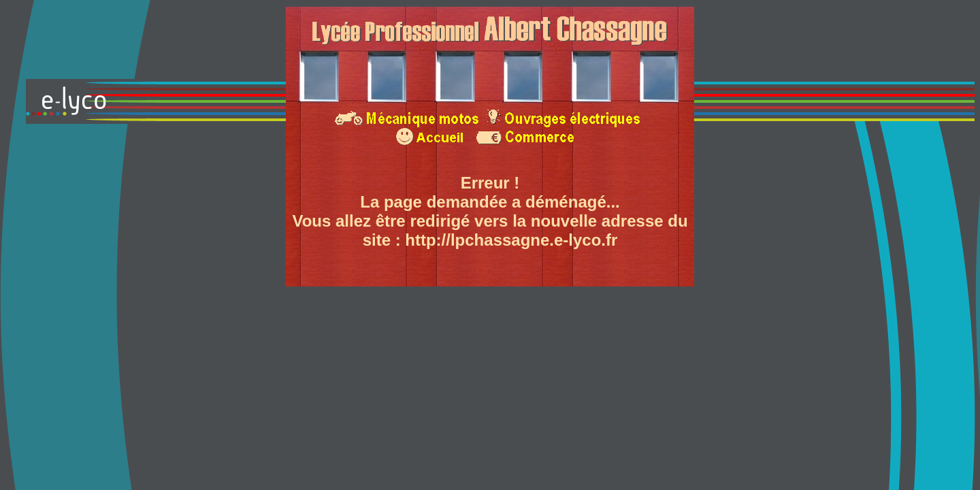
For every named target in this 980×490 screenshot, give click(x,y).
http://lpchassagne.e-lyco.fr (511, 240)
